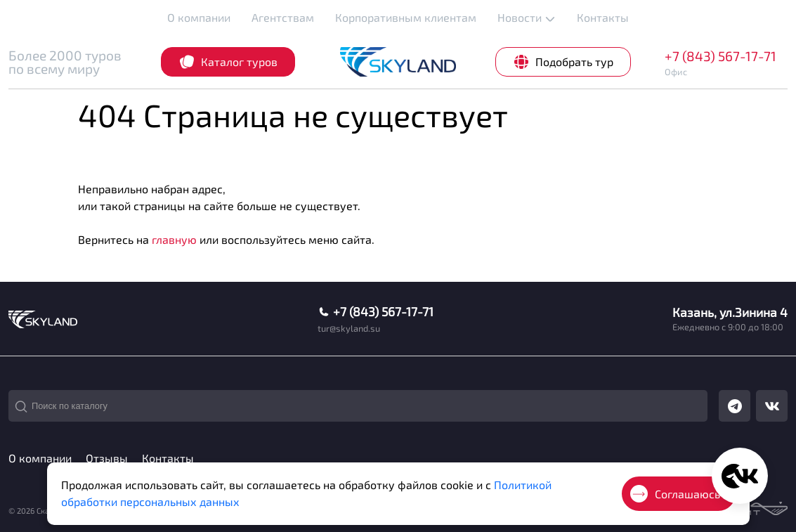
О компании (199, 17)
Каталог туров (228, 62)
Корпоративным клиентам (406, 17)
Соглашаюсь (675, 494)
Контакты (603, 17)
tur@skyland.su (349, 329)
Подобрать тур (563, 62)
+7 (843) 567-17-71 (720, 56)
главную (174, 239)
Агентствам (283, 17)
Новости (527, 18)
